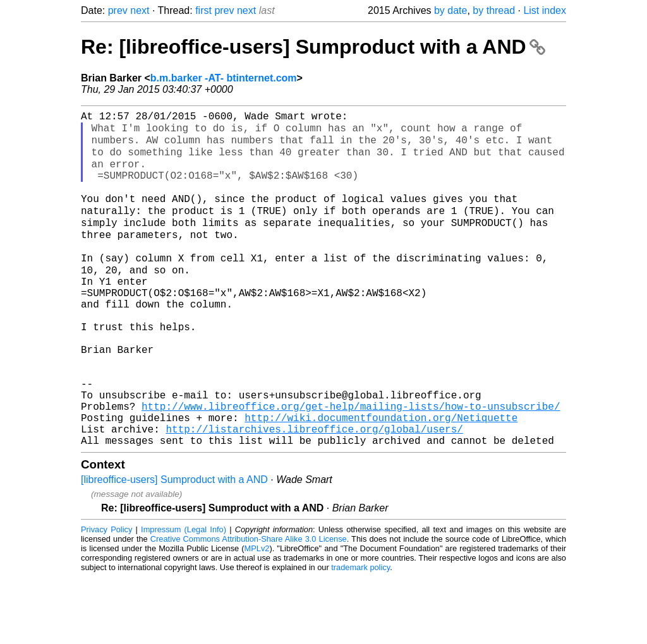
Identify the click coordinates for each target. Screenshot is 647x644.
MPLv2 (257, 615)
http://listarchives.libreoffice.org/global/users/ (314, 493)
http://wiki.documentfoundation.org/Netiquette (381, 479)
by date (450, 10)
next (140, 10)
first (203, 10)
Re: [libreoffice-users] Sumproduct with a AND (313, 47)
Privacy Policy (106, 596)
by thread (494, 10)
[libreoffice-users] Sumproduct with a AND (174, 546)
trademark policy (360, 634)
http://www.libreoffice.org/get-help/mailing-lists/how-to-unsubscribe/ (351, 465)
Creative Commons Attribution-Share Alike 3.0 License (249, 606)
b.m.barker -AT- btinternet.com (224, 78)
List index (545, 10)
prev (118, 10)
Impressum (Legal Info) (184, 596)
